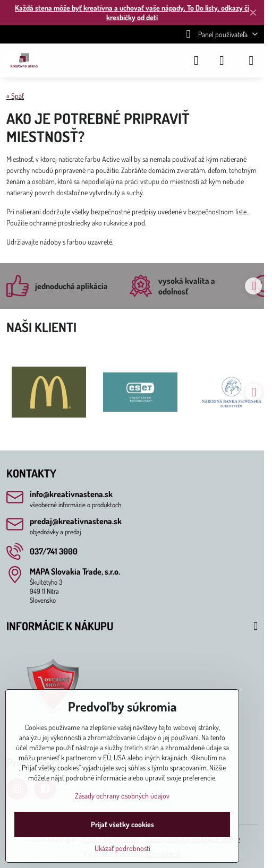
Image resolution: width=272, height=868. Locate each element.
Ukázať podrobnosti (122, 848)
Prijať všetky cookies (122, 824)
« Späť (15, 96)
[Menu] (251, 60)
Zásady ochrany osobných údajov (122, 796)
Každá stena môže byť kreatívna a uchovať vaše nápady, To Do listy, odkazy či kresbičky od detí (132, 12)
